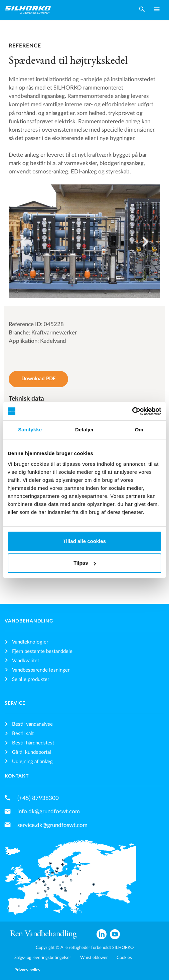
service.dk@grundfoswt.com (52, 825)
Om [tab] (139, 430)
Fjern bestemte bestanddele (42, 651)
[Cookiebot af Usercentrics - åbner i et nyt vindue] (132, 411)
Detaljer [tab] (84, 430)
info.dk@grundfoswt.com (49, 811)
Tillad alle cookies (84, 541)
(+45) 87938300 (38, 798)
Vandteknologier (30, 642)
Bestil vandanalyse (32, 724)
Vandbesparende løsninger (41, 670)
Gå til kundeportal (32, 752)
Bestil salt (23, 734)
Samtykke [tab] (30, 430)
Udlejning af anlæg (32, 762)
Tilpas (85, 563)
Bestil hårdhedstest (33, 743)
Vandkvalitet (26, 661)
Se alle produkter (31, 679)
